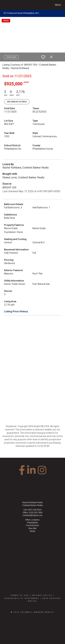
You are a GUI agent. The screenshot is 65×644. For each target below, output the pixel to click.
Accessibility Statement (22, 598)
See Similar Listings (17, 102)
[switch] (43, 57)
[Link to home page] (5, 5)
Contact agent (11, 57)
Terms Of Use (20, 595)
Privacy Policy (42, 595)
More (58, 5)
